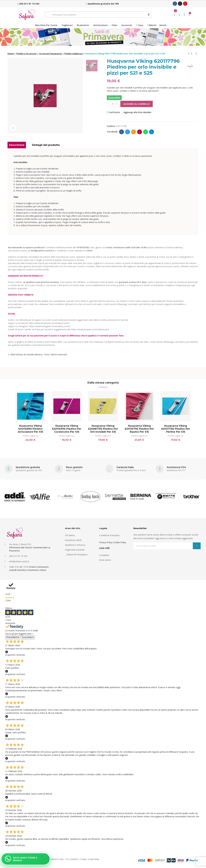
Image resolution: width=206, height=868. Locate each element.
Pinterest (139, 132)
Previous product (189, 53)
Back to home (192, 53)
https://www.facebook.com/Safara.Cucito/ (49, 323)
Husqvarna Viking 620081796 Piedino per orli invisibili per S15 (103, 429)
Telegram (151, 132)
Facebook (121, 132)
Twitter (127, 132)
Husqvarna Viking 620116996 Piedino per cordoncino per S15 (67, 429)
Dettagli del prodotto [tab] (46, 145)
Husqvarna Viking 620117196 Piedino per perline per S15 (176, 429)
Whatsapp (145, 132)
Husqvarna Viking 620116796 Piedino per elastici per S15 (139, 429)
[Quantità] (113, 104)
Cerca (149, 15)
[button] (28, 4)
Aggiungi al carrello (137, 104)
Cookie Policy (120, 542)
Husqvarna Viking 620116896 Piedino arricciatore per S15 (30, 429)
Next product (196, 53)
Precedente (13, 637)
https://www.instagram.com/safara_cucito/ (50, 326)
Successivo (28, 637)
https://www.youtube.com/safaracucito (90, 329)
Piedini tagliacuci (30, 436)
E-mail (133, 132)
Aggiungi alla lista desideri (137, 112)
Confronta (114, 112)
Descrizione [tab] (17, 145)
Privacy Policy (106, 542)
